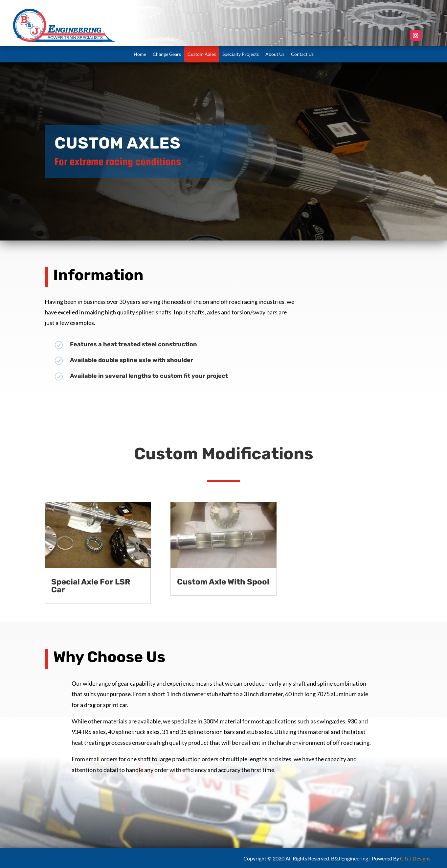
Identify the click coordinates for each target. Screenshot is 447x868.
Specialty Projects (241, 54)
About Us (275, 54)
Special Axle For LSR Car (91, 586)
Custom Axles (202, 54)
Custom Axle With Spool (223, 582)
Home (140, 54)
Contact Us (302, 54)
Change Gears (167, 54)
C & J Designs (415, 858)
